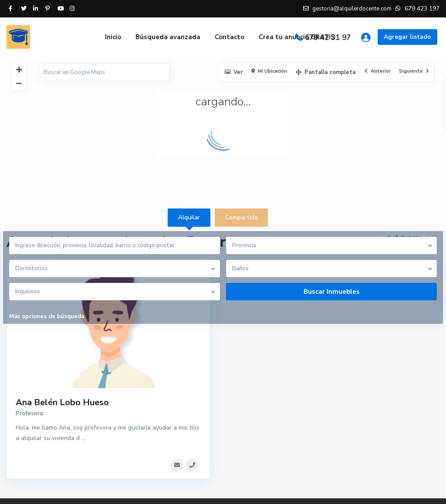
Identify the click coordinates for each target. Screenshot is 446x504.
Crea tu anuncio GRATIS (297, 37)
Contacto (230, 37)
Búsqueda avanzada (168, 37)
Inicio (113, 37)
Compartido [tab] (242, 217)
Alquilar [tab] (189, 217)
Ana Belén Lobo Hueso (62, 402)
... (83, 438)
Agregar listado (407, 37)
